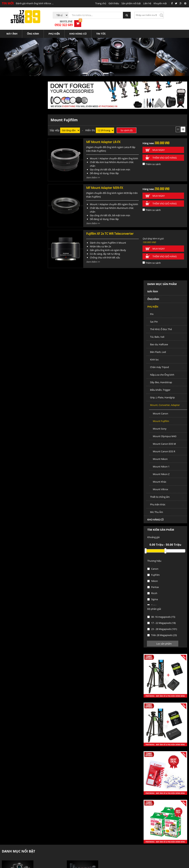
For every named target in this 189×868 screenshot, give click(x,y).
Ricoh (11, 390)
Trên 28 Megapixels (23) (20, 432)
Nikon (11, 378)
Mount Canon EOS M (23, 241)
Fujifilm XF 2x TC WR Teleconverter (110, 229)
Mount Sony (18, 226)
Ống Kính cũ (41, 707)
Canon (11, 366)
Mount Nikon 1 (19, 264)
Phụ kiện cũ (41, 712)
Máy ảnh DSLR (42, 666)
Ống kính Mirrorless (107, 671)
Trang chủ (101, 3)
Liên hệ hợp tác (10, 801)
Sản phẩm (88, 781)
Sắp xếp (56, 126)
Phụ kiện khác (26, 302)
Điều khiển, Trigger (26, 188)
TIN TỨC (101, 30)
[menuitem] (12, 30)
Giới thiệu (114, 3)
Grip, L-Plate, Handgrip (26, 195)
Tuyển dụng (138, 781)
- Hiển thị (89, 126)
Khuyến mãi (160, 3)
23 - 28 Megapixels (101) (20, 426)
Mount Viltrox (19, 286)
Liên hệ (147, 3)
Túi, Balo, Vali (26, 134)
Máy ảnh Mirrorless (45, 671)
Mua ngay (159, 146)
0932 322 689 (169, 17)
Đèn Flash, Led (26, 150)
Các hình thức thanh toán (63, 813)
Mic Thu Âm (15, 309)
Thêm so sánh (152, 160)
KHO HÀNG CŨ (78, 30)
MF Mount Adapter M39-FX (105, 184)
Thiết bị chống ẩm (26, 295)
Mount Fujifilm (19, 218)
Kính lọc (26, 157)
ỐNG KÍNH (33, 30)
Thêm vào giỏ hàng (165, 153)
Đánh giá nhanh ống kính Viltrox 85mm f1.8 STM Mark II (35, 3)
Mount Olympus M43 (23, 233)
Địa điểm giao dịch (12, 795)
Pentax (11, 384)
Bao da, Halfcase (26, 142)
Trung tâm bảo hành (108, 813)
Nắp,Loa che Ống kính (26, 172)
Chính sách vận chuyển (62, 800)
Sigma (11, 396)
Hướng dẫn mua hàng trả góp (65, 806)
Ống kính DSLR (104, 666)
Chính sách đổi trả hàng (109, 806)
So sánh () (128, 126)
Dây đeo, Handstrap (26, 180)
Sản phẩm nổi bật (131, 3)
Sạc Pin (26, 119)
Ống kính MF (103, 675)
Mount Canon (19, 211)
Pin (26, 112)
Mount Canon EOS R (22, 248)
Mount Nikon (18, 256)
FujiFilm (12, 372)
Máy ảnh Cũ (41, 702)
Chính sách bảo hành (108, 800)
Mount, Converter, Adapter (26, 203)
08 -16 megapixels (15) (19, 414)
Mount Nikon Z (19, 271)
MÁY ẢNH (12, 30)
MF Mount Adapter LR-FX (103, 138)
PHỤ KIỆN (54, 30)
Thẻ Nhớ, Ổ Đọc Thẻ (26, 127)
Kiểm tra (153, 15)
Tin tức (105, 781)
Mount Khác (18, 279)
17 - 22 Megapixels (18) (20, 420)
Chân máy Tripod (26, 165)
